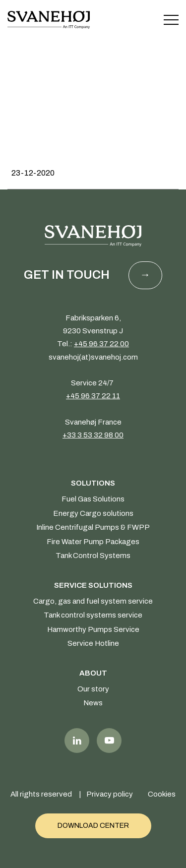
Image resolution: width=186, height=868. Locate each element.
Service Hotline (93, 643)
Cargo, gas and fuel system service (93, 601)
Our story (93, 689)
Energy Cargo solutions (93, 513)
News (93, 703)
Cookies (162, 794)
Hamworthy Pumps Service (93, 629)
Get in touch (67, 275)
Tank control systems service (93, 615)
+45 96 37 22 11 (93, 396)
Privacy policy (110, 794)
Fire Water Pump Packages (93, 542)
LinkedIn (77, 741)
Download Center (93, 826)
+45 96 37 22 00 (101, 344)
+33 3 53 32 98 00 (93, 435)
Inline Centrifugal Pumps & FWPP (93, 527)
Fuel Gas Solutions (93, 499)
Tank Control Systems (93, 556)
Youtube (109, 741)
